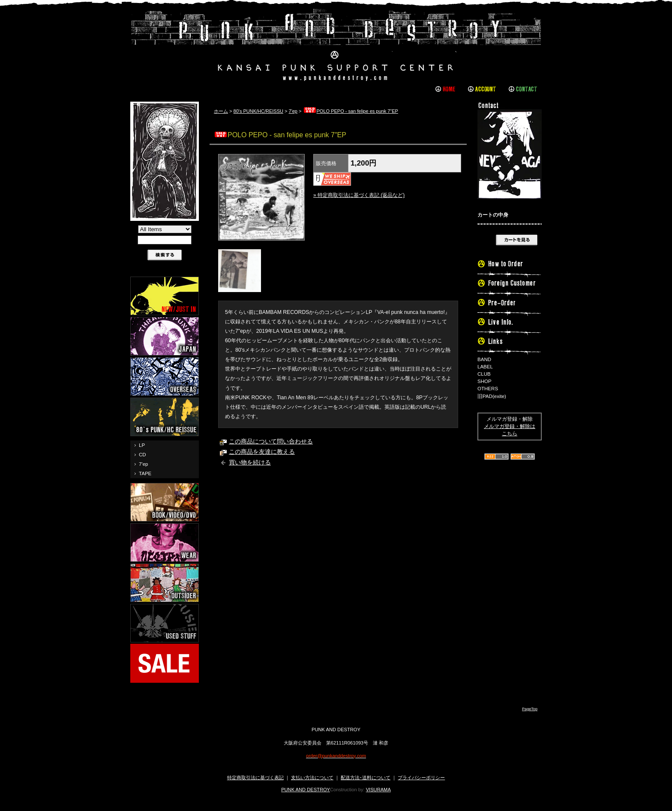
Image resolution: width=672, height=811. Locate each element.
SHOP (484, 381)
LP (142, 445)
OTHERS (488, 389)
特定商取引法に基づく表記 (255, 778)
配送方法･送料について (366, 778)
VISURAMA (378, 790)
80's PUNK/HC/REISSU (258, 111)
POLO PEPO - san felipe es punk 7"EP (351, 111)
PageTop (530, 709)
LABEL (485, 367)
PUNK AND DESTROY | (336, 45)
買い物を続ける (250, 463)
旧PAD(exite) (492, 396)
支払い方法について (312, 778)
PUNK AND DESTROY (306, 790)
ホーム (221, 111)
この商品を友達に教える (262, 452)
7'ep (143, 464)
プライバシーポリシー (421, 778)
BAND (484, 359)
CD (142, 455)
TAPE (145, 473)
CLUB (484, 374)
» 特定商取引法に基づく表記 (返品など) (359, 195)
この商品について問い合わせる (271, 442)
